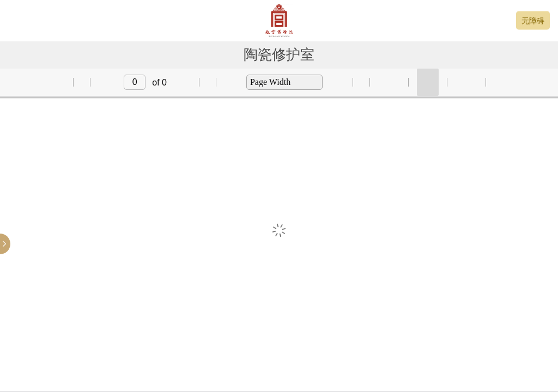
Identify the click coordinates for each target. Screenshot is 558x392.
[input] (135, 82)
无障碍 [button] (533, 21)
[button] (53, 82)
